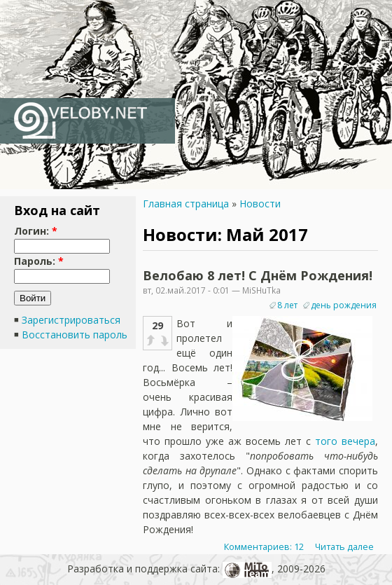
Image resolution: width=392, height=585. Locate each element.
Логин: (36, 231)
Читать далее (344, 547)
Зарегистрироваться (71, 320)
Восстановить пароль (75, 335)
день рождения (344, 305)
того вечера (345, 441)
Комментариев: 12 (264, 547)
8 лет (287, 305)
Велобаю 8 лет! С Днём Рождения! (258, 275)
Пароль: (39, 261)
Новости (260, 204)
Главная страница (186, 204)
